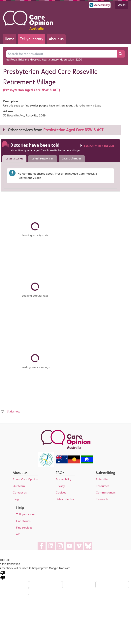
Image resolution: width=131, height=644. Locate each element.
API (18, 534)
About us (56, 39)
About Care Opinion (25, 479)
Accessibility (63, 479)
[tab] (14, 159)
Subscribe (102, 479)
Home (10, 39)
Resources (102, 486)
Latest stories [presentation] (14, 158)
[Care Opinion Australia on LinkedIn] (51, 546)
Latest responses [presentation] (43, 158)
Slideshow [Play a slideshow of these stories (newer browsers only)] (14, 412)
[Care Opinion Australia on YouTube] (70, 546)
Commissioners (106, 493)
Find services (24, 528)
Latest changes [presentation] (72, 158)
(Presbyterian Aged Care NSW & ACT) (32, 90)
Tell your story (32, 39)
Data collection (65, 499)
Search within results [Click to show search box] (99, 146)
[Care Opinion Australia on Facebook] (42, 546)
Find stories (23, 521)
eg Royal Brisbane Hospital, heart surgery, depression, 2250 (44, 60)
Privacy (60, 486)
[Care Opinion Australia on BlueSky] (88, 546)
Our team (19, 486)
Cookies (61, 493)
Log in (122, 5)
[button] (100, 5)
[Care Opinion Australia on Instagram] (60, 546)
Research (102, 499)
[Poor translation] (3, 575)
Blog (16, 499)
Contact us (20, 493)
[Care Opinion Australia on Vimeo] (79, 546)
